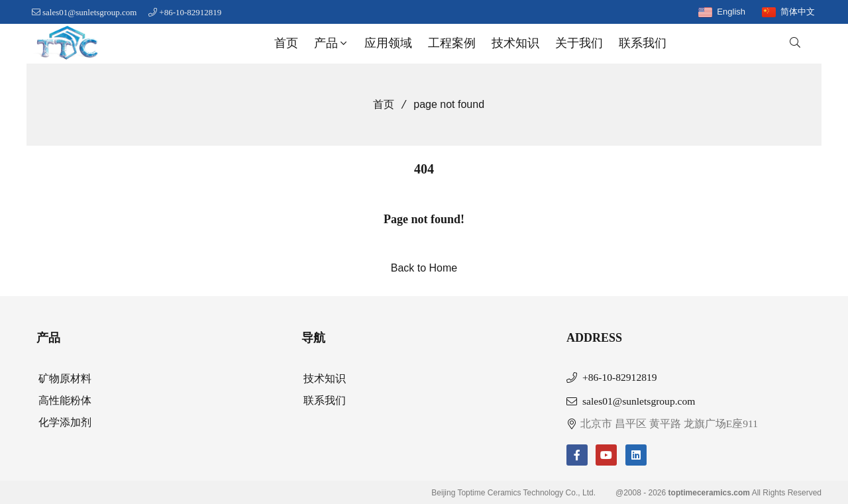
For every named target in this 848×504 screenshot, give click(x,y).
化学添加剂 (65, 422)
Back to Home (424, 268)
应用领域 (388, 43)
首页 (286, 43)
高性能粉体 (65, 400)
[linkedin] (636, 455)
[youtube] (606, 455)
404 (424, 169)
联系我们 (643, 43)
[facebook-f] (577, 455)
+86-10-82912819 (190, 12)
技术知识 (515, 43)
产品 (332, 43)
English (731, 12)
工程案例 (452, 43)
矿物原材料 (65, 378)
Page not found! (424, 219)
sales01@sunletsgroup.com (89, 12)
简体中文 (798, 12)
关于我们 (579, 43)
